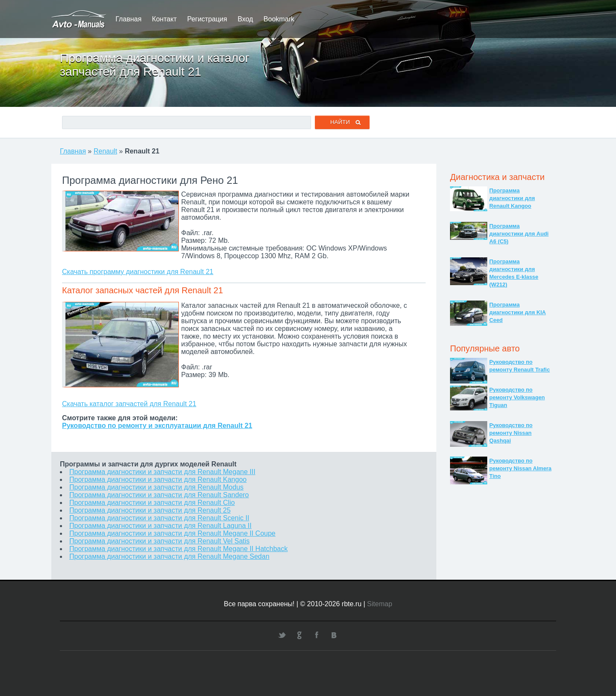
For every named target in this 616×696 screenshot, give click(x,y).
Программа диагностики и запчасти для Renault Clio (152, 503)
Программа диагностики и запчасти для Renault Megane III (162, 472)
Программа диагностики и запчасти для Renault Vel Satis (160, 541)
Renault (105, 151)
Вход (245, 19)
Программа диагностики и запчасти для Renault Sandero (159, 495)
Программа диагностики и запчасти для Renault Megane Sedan (169, 556)
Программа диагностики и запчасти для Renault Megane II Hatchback (178, 549)
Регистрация (207, 19)
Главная (129, 19)
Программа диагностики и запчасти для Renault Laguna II (160, 526)
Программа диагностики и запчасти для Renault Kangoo (158, 479)
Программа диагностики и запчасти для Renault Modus (156, 487)
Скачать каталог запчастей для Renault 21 (129, 404)
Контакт (164, 19)
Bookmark (279, 19)
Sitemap (380, 604)
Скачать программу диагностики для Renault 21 (138, 272)
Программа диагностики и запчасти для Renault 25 (150, 510)
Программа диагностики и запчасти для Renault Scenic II (159, 518)
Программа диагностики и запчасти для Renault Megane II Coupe (172, 533)
